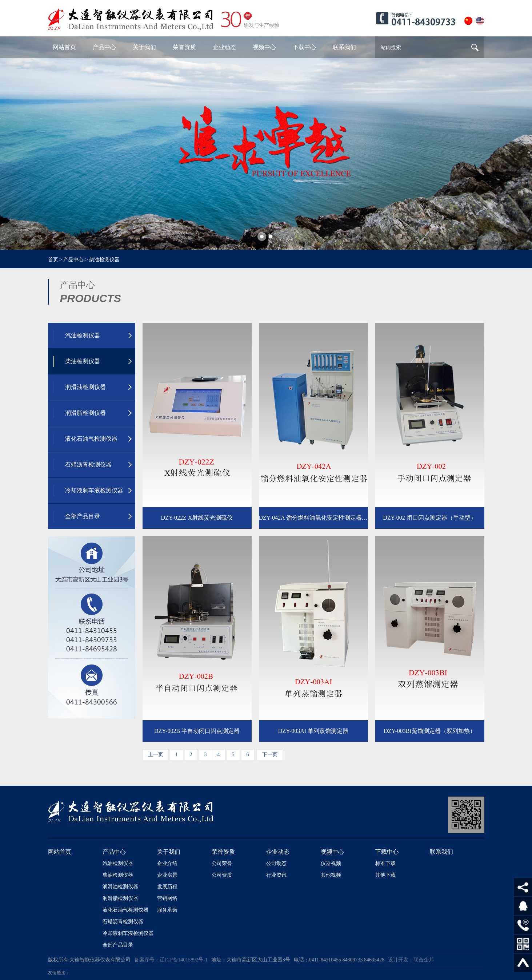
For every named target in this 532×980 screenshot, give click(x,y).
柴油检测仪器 (104, 260)
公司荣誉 (222, 863)
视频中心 (332, 852)
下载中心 (387, 852)
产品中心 (73, 260)
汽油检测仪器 (118, 863)
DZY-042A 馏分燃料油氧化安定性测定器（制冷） (313, 518)
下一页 (270, 755)
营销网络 (167, 898)
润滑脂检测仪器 (120, 898)
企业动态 (278, 852)
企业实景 (167, 875)
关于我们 (169, 852)
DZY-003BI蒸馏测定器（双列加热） (429, 731)
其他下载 (385, 875)
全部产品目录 (118, 945)
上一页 (156, 755)
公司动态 (276, 863)
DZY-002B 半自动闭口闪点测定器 (197, 731)
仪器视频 (331, 863)
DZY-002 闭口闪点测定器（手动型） (429, 518)
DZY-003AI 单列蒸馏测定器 (313, 731)
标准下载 (385, 863)
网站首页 (60, 852)
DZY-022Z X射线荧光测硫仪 (197, 518)
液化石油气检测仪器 (125, 910)
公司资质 (222, 875)
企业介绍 (167, 863)
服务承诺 (167, 910)
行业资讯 (276, 875)
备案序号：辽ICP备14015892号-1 (171, 960)
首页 (53, 260)
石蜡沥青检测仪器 (123, 922)
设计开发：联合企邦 (411, 960)
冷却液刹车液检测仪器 (128, 933)
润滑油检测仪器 (120, 887)
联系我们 (441, 852)
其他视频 (331, 875)
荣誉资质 (223, 852)
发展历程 (167, 887)
